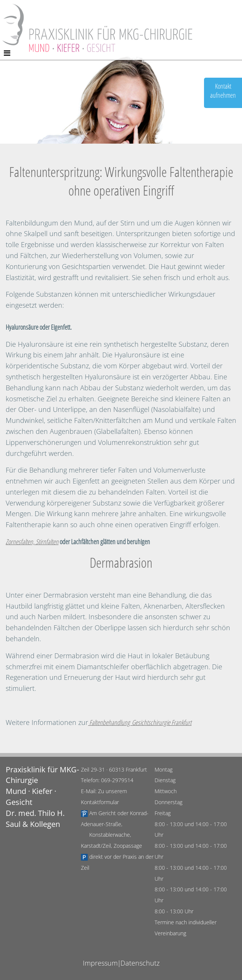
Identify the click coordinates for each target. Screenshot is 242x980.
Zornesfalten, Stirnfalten (32, 542)
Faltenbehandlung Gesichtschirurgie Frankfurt (140, 722)
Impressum (100, 963)
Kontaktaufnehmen (223, 91)
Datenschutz (140, 963)
